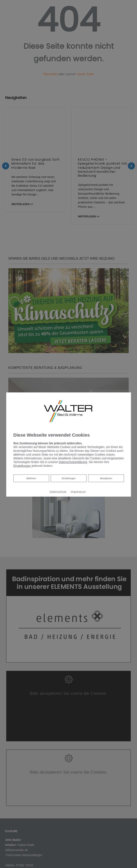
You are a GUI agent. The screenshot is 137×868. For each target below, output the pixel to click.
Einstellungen (68, 478)
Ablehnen (31, 478)
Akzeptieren (106, 478)
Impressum (78, 492)
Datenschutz (58, 492)
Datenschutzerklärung (73, 462)
